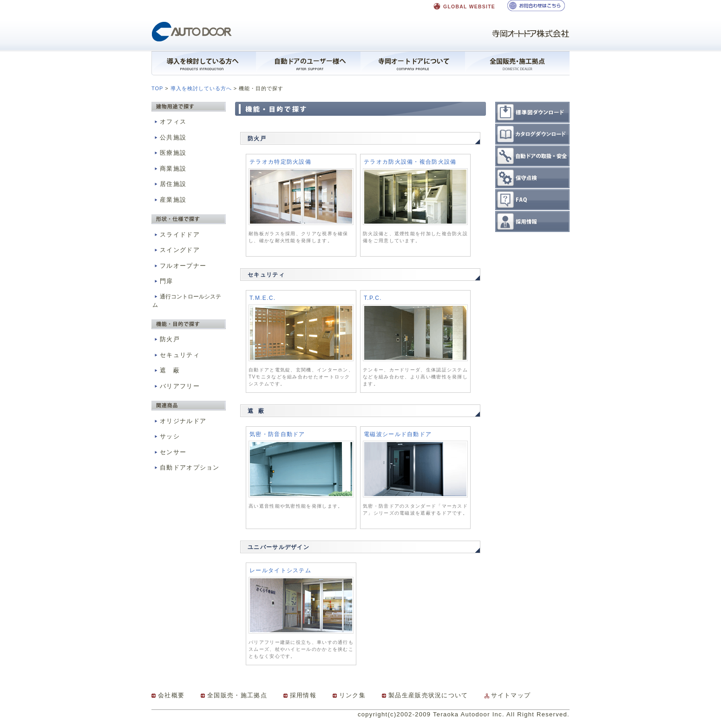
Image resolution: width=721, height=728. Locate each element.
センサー (169, 452)
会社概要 (171, 695)
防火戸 (166, 339)
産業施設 (169, 200)
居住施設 (169, 184)
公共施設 (169, 137)
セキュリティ (176, 355)
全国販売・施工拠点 (237, 695)
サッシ (166, 436)
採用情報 (303, 695)
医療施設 (169, 153)
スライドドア (176, 235)
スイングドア (176, 250)
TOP (157, 88)
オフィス (169, 122)
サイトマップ (511, 695)
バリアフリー (176, 386)
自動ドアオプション (186, 467)
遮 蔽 (166, 370)
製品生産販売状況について (428, 695)
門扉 (163, 281)
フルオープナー (179, 266)
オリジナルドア (179, 421)
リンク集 (352, 695)
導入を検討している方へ (201, 88)
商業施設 (169, 169)
